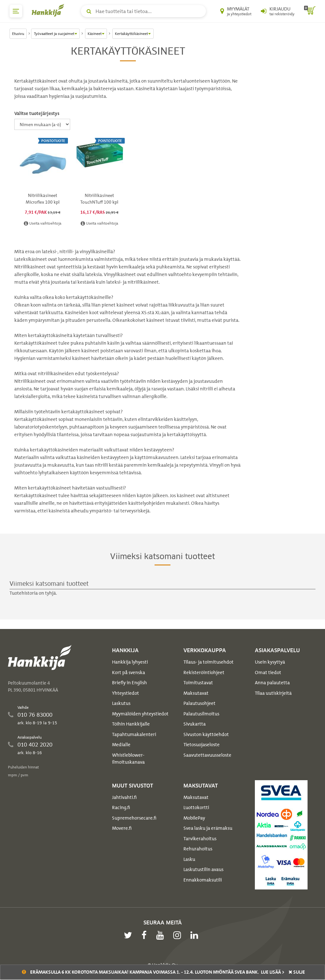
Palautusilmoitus (201, 714)
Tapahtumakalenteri (134, 734)
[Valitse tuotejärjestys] (42, 124)
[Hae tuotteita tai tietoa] (143, 11)
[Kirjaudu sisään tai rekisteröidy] (278, 11)
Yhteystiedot (126, 693)
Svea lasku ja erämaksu (208, 828)
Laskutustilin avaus (203, 869)
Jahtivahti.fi (124, 797)
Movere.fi (122, 828)
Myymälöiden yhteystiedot (140, 714)
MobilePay (194, 818)
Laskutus (121, 703)
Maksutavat (196, 693)
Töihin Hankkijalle (131, 724)
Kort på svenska (129, 672)
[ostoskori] (310, 11)
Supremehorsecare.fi (134, 818)
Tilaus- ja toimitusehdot (209, 662)
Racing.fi (121, 808)
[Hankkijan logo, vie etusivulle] (49, 10)
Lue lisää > (273, 972)
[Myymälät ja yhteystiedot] (236, 11)
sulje (297, 972)
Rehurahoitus (198, 849)
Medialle (121, 745)
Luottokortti (196, 808)
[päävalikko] (16, 11)
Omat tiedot (268, 672)
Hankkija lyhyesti (130, 662)
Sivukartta (195, 724)
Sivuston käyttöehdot (206, 734)
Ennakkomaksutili (203, 880)
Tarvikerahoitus (200, 839)
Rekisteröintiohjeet (204, 672)
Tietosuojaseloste (202, 745)
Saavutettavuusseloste (207, 755)
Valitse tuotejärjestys (37, 113)
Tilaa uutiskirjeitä (273, 693)
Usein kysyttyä (270, 662)
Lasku (189, 859)
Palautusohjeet (199, 703)
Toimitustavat (198, 683)
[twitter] (129, 935)
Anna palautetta (272, 683)
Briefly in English (129, 683)
